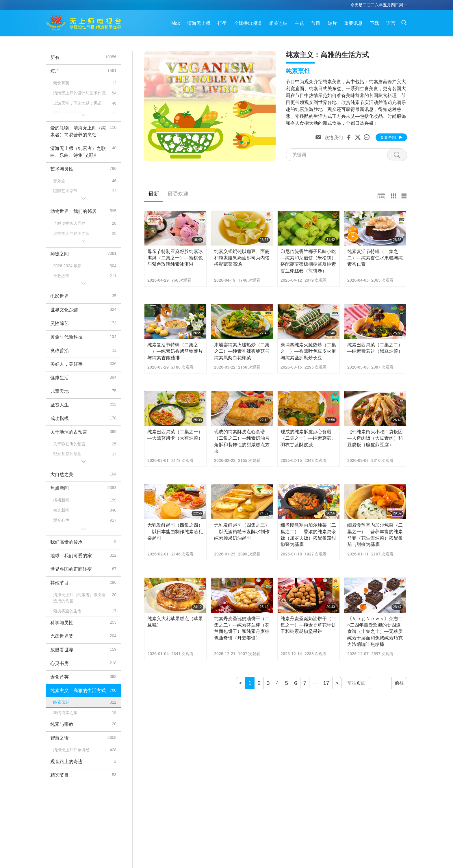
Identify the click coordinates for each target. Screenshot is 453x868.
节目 (316, 23)
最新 (154, 194)
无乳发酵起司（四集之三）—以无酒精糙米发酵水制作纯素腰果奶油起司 (242, 531)
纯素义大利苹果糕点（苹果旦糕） (175, 622)
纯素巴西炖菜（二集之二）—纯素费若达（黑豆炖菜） (375, 348)
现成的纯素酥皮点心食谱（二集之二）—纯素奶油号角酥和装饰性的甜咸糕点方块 (242, 441)
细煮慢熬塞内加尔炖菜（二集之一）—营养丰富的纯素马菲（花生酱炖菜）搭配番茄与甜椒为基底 (375, 535)
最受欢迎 (178, 194)
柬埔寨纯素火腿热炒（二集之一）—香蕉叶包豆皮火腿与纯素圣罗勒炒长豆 (308, 351)
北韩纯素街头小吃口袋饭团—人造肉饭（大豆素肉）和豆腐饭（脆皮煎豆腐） (375, 438)
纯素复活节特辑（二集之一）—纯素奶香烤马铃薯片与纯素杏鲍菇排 (175, 351)
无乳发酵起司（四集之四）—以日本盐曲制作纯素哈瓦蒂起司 (175, 531)
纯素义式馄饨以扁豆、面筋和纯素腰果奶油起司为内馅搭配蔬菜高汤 (242, 258)
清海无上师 (199, 23)
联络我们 (334, 137)
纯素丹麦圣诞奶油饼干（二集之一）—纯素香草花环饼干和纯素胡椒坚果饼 (308, 625)
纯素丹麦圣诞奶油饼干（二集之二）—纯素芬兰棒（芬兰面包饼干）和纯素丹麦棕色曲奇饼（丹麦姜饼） (242, 628)
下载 (374, 23)
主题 (299, 23)
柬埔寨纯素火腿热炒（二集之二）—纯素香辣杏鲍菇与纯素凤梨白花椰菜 (242, 351)
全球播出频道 (248, 23)
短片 (332, 23)
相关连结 (278, 23)
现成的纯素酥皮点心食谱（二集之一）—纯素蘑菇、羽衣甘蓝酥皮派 (308, 438)
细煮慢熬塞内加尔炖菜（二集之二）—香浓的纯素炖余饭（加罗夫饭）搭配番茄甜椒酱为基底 (308, 535)
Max (176, 23)
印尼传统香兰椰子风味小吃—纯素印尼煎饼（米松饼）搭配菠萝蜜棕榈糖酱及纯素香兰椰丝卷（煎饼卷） (308, 261)
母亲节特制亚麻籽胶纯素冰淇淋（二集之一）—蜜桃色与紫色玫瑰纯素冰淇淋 (175, 258)
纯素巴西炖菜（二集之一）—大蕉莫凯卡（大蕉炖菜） (175, 435)
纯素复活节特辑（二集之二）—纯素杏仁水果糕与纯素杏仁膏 (375, 258)
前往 (399, 683)
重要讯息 (353, 23)
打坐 (222, 23)
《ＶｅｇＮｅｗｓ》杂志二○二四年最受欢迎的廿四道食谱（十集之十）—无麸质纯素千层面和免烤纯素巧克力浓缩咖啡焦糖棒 (375, 632)
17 (326, 683)
